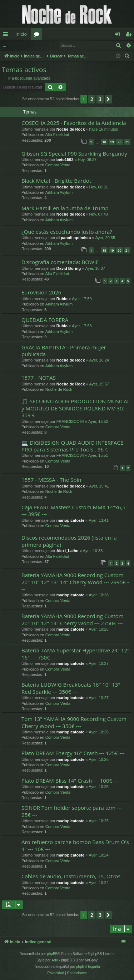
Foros (38, 35)
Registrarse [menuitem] (130, 35)
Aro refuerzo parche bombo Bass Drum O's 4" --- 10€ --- (75, 845)
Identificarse (19, 45)
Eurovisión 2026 (41, 292)
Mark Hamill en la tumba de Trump (65, 208)
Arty (55, 960)
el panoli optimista (74, 238)
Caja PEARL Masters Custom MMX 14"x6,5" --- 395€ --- (75, 511)
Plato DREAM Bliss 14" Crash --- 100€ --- (70, 781)
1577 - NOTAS (39, 378)
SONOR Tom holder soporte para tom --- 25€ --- (72, 811)
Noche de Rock (71, 129)
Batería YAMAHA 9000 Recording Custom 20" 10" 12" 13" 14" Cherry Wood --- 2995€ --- (75, 582)
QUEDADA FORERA (45, 320)
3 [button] (100, 99)
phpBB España (88, 967)
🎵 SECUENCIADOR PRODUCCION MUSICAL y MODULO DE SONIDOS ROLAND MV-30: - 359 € (76, 408)
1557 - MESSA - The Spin (51, 480)
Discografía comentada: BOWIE (60, 262)
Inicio (21, 34)
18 (104, 142)
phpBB (52, 954)
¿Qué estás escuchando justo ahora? (67, 232)
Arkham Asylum (59, 192)
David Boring (69, 268)
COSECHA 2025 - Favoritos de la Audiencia (74, 123)
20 (119, 142)
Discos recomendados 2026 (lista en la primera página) (69, 541)
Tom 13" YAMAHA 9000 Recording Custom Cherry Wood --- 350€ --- (74, 722)
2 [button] (92, 99)
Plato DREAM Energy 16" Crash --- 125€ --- (73, 753)
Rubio (62, 299)
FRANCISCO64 (70, 421)
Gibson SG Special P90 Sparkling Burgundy (74, 153)
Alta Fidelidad (57, 135)
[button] (108, 99)
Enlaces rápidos (7, 35)
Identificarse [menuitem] (119, 35)
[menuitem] (127, 56)
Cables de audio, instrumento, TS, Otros (71, 876)
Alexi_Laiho (68, 551)
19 (112, 142)
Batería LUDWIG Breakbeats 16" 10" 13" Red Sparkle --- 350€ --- (71, 688)
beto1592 (65, 160)
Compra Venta (58, 165)
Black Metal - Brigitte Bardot (56, 181)
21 (127, 142)
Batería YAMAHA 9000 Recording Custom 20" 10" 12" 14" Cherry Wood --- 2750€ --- (73, 619)
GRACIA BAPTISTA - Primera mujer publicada (64, 351)
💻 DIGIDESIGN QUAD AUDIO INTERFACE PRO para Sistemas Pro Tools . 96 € (72, 446)
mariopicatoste (70, 520)
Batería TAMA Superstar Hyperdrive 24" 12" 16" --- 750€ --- (75, 654)
